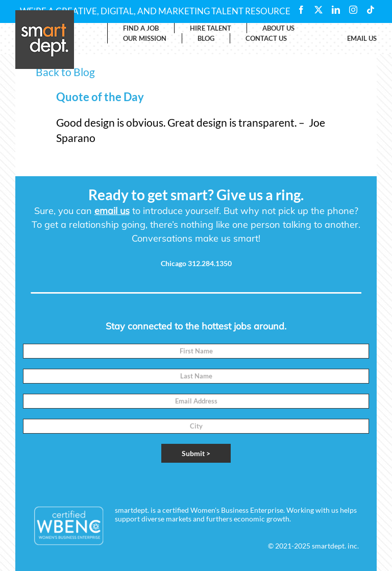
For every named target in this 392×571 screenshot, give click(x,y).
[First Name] (196, 351)
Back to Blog (65, 72)
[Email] (196, 401)
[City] (196, 426)
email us (112, 211)
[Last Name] (196, 376)
